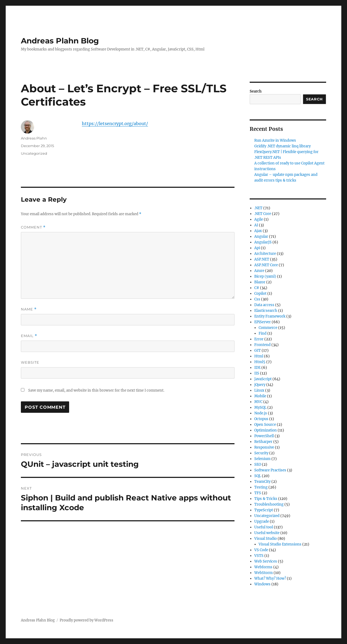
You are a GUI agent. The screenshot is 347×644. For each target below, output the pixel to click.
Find (263, 333)
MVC (258, 402)
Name (29, 309)
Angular (261, 237)
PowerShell (264, 436)
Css (257, 299)
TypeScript (264, 510)
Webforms (263, 567)
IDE (257, 368)
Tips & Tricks (266, 499)
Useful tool (264, 527)
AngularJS (263, 242)
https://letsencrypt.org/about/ (115, 123)
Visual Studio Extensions (280, 544)
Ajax (258, 231)
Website (30, 362)
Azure (259, 271)
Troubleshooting (269, 504)
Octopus (261, 419)
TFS (258, 493)
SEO (258, 464)
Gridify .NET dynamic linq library (282, 146)
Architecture (265, 254)
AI (256, 225)
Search (256, 91)
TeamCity (262, 482)
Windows (262, 584)
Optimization (266, 430)
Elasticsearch (266, 311)
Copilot (260, 294)
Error (259, 339)
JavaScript (263, 379)
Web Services (266, 561)
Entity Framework (270, 316)
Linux (259, 390)
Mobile (260, 396)
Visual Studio (266, 539)
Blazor (260, 282)
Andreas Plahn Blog (60, 41)
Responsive (264, 447)
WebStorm (264, 573)
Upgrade (262, 521)
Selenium (262, 459)
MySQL (260, 407)
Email (29, 336)
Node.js (261, 413)
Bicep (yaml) (265, 276)
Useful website (267, 533)
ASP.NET (262, 259)
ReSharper (263, 442)
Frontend (262, 345)
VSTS (259, 556)
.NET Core (263, 214)
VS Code (261, 550)
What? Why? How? (270, 578)
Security (261, 453)
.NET (258, 208)
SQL (258, 476)
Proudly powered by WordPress (86, 620)
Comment (33, 227)
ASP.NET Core (266, 265)
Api (257, 248)
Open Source (265, 425)
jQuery (260, 385)
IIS (257, 373)
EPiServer (263, 322)
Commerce (268, 328)
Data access (264, 305)
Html (259, 356)
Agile (259, 219)
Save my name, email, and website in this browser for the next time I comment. (96, 390)
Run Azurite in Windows (275, 140)
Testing (261, 487)
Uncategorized (34, 153)
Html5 (260, 362)
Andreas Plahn (34, 138)
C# (257, 288)
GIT (258, 350)
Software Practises (270, 470)
